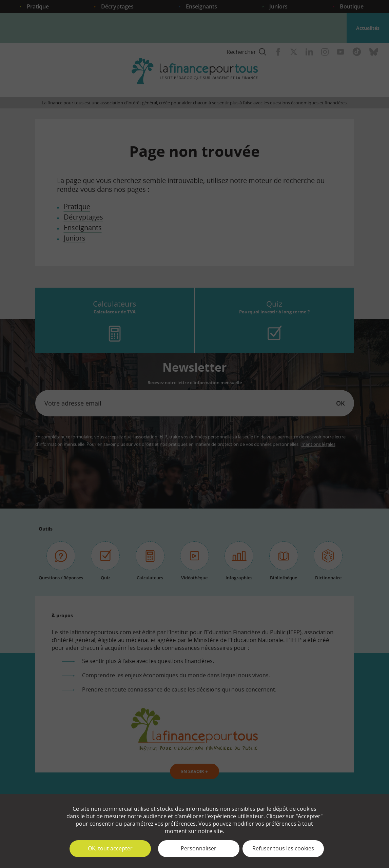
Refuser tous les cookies (283, 848)
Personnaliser (199, 848)
